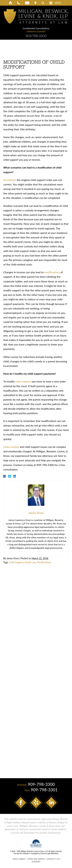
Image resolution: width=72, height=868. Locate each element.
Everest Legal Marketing (49, 853)
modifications (52, 272)
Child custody (11, 447)
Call (19, 3)
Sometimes (10, 180)
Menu (58, 3)
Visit (35, 3)
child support (23, 381)
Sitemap (36, 862)
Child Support (16, 562)
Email (27, 3)
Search (43, 3)
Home (11, 3)
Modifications (44, 562)
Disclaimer (19, 859)
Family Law (30, 562)
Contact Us (53, 859)
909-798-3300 (36, 36)
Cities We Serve (36, 859)
